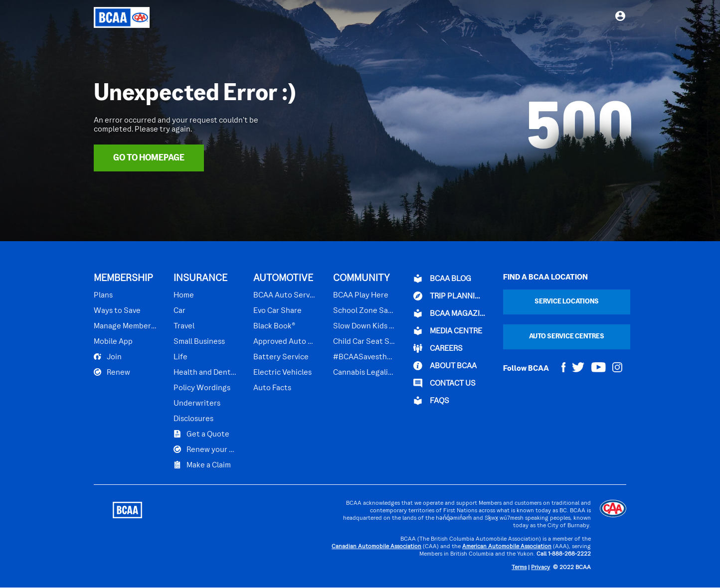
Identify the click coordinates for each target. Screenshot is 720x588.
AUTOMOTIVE (283, 279)
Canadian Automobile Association (376, 547)
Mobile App (113, 342)
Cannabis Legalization (364, 373)
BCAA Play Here (361, 295)
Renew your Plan (205, 449)
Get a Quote (201, 434)
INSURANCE (200, 279)
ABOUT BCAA (445, 366)
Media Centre (448, 331)
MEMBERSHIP (123, 279)
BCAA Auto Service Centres (285, 295)
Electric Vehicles (282, 373)
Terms (519, 568)
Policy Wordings (202, 388)
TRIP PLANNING (449, 296)
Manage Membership (125, 326)
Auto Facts (272, 388)
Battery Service (281, 357)
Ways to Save (117, 311)
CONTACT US (445, 383)
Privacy (540, 568)
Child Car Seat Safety (364, 342)
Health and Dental (205, 373)
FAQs (431, 401)
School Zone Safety (364, 311)
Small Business (199, 342)
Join (108, 357)
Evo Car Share (277, 311)
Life (180, 357)
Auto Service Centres (567, 337)
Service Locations (567, 302)
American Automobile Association (507, 547)
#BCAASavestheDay (364, 357)
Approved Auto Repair (285, 342)
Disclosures (193, 419)
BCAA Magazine (449, 313)
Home (184, 295)
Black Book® (274, 326)
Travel (184, 326)
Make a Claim (202, 465)
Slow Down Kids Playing (364, 326)
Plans (103, 295)
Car (180, 311)
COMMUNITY (361, 279)
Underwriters (197, 404)
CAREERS (438, 348)
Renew (112, 372)
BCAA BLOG (442, 279)
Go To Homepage (149, 158)
